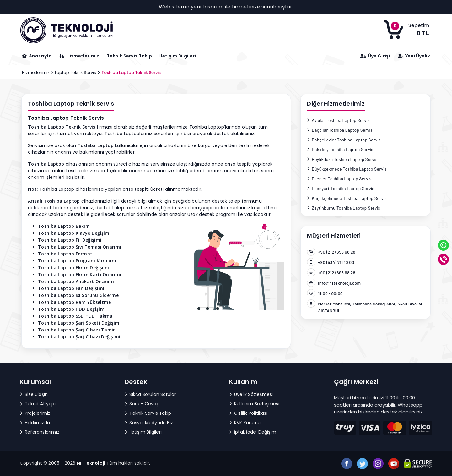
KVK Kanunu (245, 423)
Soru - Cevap (142, 404)
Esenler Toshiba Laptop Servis (339, 179)
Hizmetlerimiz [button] (79, 56)
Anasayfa (37, 56)
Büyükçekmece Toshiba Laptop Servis (347, 169)
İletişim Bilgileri (178, 56)
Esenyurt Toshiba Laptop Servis (341, 188)
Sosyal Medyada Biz (149, 423)
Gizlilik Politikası (248, 413)
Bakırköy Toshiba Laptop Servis (340, 149)
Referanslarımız (40, 432)
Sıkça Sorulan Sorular (150, 394)
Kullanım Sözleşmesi (254, 404)
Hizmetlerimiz (36, 72)
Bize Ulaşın (34, 394)
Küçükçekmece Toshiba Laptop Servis (347, 198)
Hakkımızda (35, 423)
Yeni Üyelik (414, 56)
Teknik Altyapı (38, 404)
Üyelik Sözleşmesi (251, 394)
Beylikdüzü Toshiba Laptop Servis (342, 159)
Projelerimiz (35, 413)
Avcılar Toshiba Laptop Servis (338, 120)
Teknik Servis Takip (129, 56)
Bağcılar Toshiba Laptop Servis (340, 130)
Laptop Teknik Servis (75, 72)
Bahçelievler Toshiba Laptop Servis (344, 140)
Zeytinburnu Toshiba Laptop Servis (344, 208)
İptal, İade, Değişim (253, 432)
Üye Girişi (375, 56)
